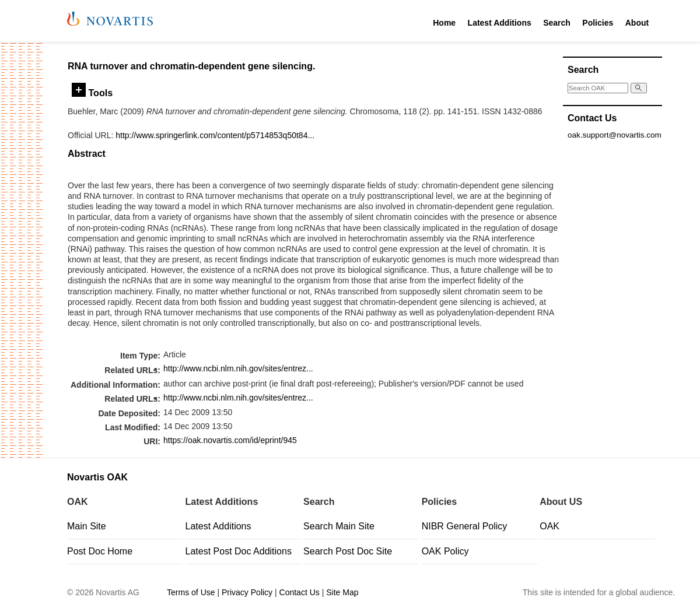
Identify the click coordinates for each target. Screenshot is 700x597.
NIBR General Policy (465, 526)
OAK (549, 526)
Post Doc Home (100, 551)
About (637, 23)
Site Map (342, 592)
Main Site (87, 526)
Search (557, 23)
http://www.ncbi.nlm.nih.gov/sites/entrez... (238, 368)
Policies (598, 23)
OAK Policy (445, 551)
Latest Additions (500, 23)
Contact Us (300, 592)
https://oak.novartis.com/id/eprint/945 (230, 440)
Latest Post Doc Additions (239, 551)
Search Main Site (339, 526)
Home (444, 23)
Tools (92, 93)
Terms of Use (191, 592)
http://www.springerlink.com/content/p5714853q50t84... (215, 135)
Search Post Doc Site (348, 551)
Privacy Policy (247, 592)
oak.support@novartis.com (615, 135)
